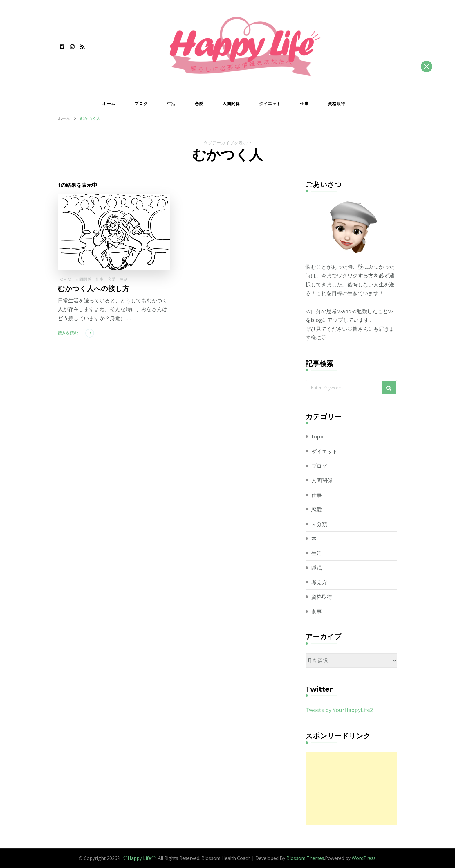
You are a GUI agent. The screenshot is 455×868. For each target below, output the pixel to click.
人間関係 (231, 104)
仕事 (304, 104)
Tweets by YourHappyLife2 (339, 710)
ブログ (141, 104)
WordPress (364, 858)
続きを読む (68, 333)
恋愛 (199, 104)
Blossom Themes (305, 858)
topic (64, 279)
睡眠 (317, 568)
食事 (317, 611)
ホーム (109, 104)
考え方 (319, 582)
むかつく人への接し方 (94, 289)
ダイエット (270, 104)
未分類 (319, 524)
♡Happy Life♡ (139, 858)
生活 (171, 104)
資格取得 (337, 104)
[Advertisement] (351, 789)
